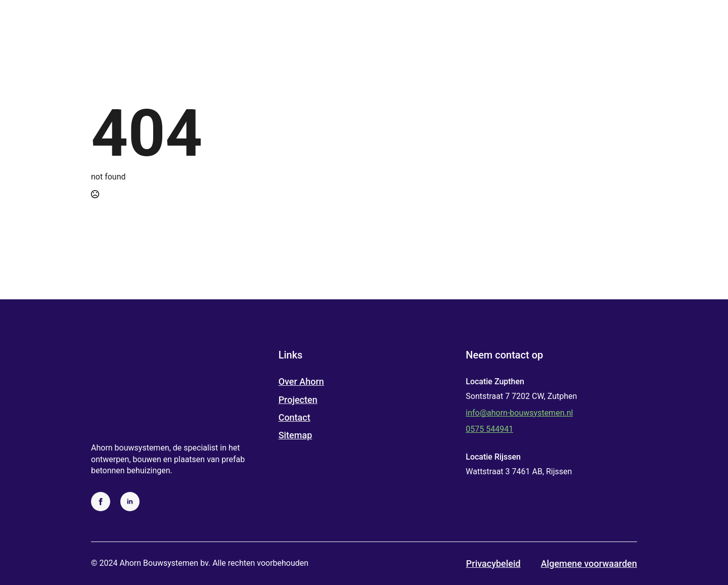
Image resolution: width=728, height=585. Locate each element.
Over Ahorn (301, 381)
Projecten (298, 400)
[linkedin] (130, 502)
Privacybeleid (493, 564)
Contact (294, 417)
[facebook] (101, 502)
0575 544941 (489, 429)
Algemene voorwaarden (589, 564)
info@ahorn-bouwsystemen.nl (519, 413)
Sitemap (295, 435)
